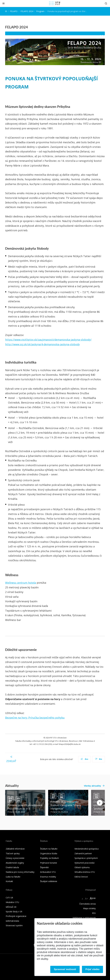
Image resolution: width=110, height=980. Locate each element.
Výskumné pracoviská (84, 863)
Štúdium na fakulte (49, 849)
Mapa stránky (89, 908)
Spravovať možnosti (65, 969)
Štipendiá (44, 867)
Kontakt (9, 881)
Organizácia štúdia (49, 853)
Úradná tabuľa (12, 867)
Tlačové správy (13, 853)
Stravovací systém (14, 925)
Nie (99, 759)
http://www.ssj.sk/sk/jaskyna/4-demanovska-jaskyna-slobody (42, 344)
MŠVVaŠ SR (11, 907)
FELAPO (14, 11)
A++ (93, 898)
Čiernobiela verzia (88, 904)
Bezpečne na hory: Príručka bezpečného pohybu (35, 718)
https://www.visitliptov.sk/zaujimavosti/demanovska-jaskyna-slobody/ (48, 340)
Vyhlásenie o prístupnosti (84, 918)
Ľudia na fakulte (13, 877)
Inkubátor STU (12, 902)
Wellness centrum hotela (21, 583)
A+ (86, 899)
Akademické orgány (15, 863)
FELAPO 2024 (27, 11)
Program (40, 11)
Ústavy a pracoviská (15, 858)
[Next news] (100, 803)
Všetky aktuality (92, 786)
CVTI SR (9, 898)
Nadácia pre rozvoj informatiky (20, 872)
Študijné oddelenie (49, 881)
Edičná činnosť (81, 877)
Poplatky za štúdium (49, 858)
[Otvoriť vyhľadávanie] (106, 3)
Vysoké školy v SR (14, 912)
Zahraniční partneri (83, 853)
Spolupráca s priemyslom (86, 858)
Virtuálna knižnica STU (85, 872)
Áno (85, 759)
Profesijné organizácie (16, 916)
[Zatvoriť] (4, 3)
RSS (94, 913)
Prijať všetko (93, 969)
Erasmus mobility (48, 877)
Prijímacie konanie (49, 863)
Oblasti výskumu (82, 867)
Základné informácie (15, 849)
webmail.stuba (12, 921)
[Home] (6, 11)
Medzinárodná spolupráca (87, 849)
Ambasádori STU (48, 872)
